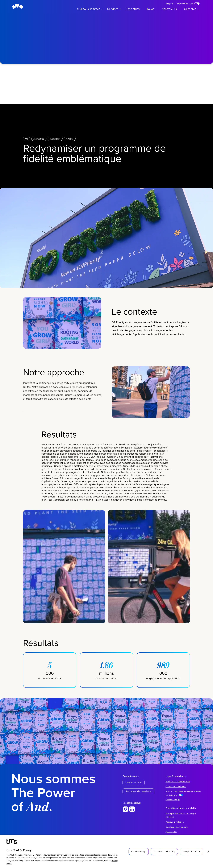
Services (113, 9)
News (151, 9)
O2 (27, 139)
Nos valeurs (169, 9)
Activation (55, 139)
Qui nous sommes (89, 9)
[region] (106, 852)
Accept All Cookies (191, 851)
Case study (133, 9)
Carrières (190, 9)
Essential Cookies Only (164, 851)
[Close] (208, 852)
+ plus (70, 139)
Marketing (39, 139)
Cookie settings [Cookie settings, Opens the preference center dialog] (139, 851)
